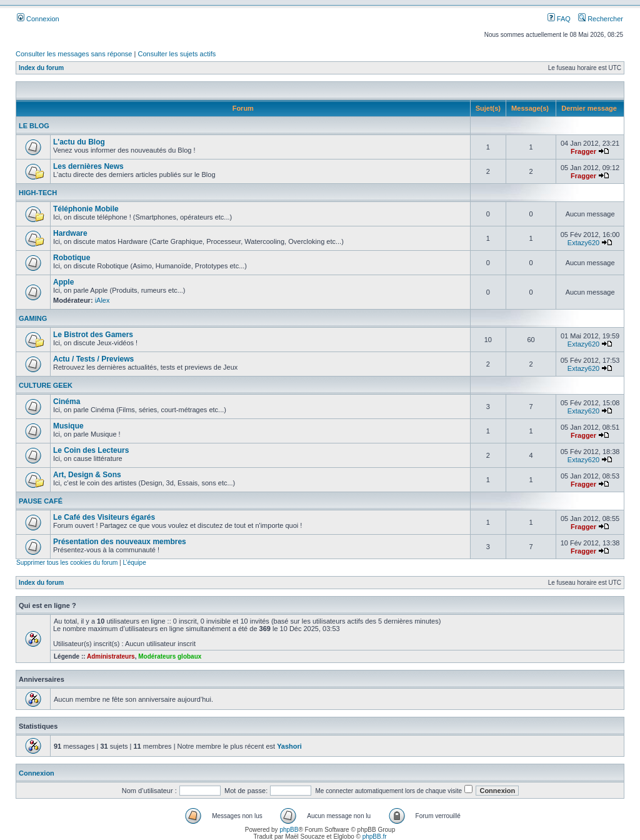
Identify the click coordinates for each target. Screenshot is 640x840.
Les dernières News (88, 166)
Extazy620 (583, 243)
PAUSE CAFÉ (41, 501)
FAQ (559, 19)
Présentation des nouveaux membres (120, 542)
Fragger (583, 151)
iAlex (102, 300)
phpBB (289, 830)
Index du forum (41, 68)
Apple (63, 282)
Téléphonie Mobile (86, 209)
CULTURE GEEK (46, 385)
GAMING (33, 318)
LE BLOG (34, 126)
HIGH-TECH (38, 193)
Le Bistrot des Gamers (93, 335)
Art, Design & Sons (87, 475)
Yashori (289, 746)
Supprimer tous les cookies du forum (67, 563)
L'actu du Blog (79, 142)
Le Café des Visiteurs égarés (104, 517)
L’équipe (134, 563)
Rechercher (601, 19)
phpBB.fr (375, 837)
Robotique (72, 258)
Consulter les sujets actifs (177, 54)
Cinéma (67, 402)
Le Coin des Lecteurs (91, 450)
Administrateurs (111, 656)
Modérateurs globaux (170, 656)
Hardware (70, 233)
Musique (68, 426)
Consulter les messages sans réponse (74, 54)
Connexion (38, 19)
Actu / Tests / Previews (93, 359)
